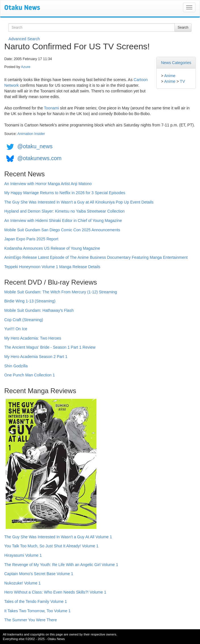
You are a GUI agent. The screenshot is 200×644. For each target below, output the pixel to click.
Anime (170, 76)
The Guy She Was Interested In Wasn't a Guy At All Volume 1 (58, 537)
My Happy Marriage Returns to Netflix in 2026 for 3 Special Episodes (65, 193)
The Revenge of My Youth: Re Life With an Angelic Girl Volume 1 (61, 565)
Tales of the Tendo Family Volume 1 (36, 601)
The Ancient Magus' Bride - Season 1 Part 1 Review (50, 347)
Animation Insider (31, 134)
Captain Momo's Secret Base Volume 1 (39, 574)
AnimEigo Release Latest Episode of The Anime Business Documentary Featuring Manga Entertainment (96, 257)
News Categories (176, 63)
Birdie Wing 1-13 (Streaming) (30, 301)
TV (182, 81)
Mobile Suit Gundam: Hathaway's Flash (39, 310)
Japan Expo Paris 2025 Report (31, 239)
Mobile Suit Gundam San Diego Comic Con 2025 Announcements (62, 230)
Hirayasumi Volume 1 (23, 555)
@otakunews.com (39, 158)
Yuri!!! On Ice (16, 329)
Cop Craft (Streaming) (24, 320)
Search (183, 27)
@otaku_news (35, 146)
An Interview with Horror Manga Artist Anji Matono (48, 184)
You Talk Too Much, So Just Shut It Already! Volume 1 (51, 546)
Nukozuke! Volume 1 (22, 583)
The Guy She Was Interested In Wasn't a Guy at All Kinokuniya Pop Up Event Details (79, 202)
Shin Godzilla (16, 366)
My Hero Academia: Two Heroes (33, 338)
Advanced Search (24, 39)
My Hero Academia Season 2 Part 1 (36, 357)
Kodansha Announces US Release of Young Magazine (52, 248)
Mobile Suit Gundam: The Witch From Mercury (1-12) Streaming (61, 292)
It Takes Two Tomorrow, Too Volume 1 (37, 611)
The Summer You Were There (30, 620)
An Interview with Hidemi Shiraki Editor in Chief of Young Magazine (63, 221)
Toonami (51, 108)
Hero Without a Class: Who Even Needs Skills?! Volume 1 (55, 592)
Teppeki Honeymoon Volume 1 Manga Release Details (52, 267)
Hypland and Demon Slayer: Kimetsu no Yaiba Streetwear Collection (64, 211)
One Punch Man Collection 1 (30, 375)
